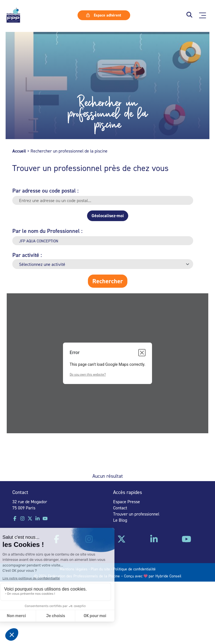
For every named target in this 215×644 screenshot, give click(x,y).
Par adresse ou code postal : (45, 190)
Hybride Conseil (168, 576)
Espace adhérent (104, 15)
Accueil (19, 151)
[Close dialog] (142, 353)
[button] (189, 15)
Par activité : (27, 255)
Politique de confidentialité (134, 569)
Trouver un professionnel (136, 514)
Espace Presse (127, 502)
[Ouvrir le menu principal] (203, 15)
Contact (120, 508)
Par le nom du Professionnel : (47, 231)
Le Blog (120, 520)
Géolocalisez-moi (108, 216)
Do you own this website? (88, 374)
